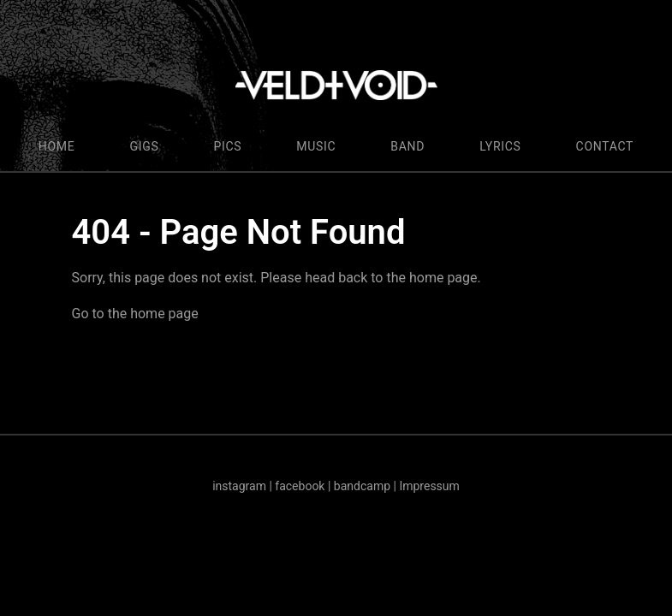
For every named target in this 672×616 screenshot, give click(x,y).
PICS (227, 146)
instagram (239, 486)
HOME (57, 146)
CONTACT (605, 146)
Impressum (429, 486)
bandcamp (362, 486)
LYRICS (500, 146)
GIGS (144, 146)
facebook (300, 486)
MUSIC (316, 146)
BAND (407, 146)
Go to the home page (135, 314)
